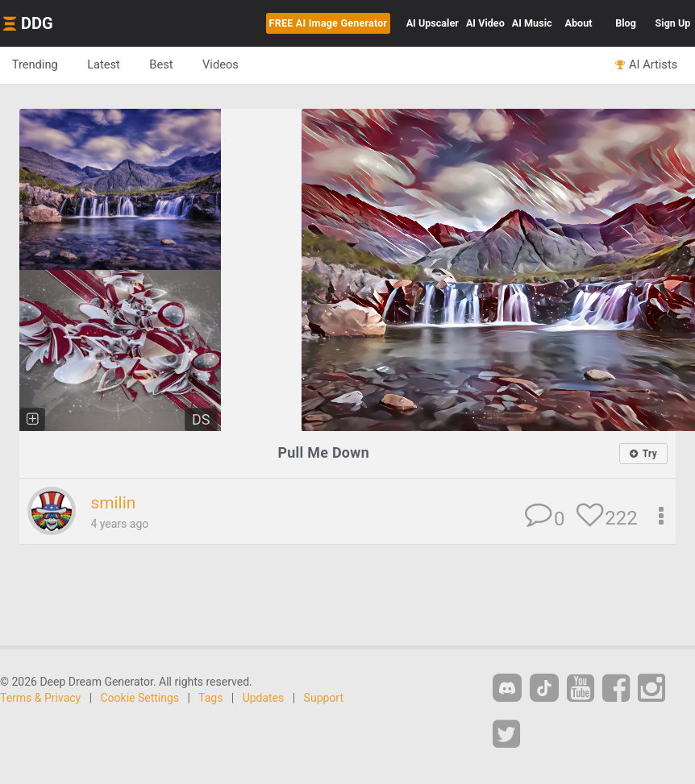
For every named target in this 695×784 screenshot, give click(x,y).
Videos (222, 64)
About (579, 23)
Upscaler (433, 23)
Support (324, 697)
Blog (626, 23)
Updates (264, 697)
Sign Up (673, 23)
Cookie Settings (140, 697)
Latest (104, 64)
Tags (210, 697)
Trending (35, 64)
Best (162, 64)
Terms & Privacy (40, 697)
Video (485, 23)
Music (532, 23)
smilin (113, 503)
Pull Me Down (323, 452)
